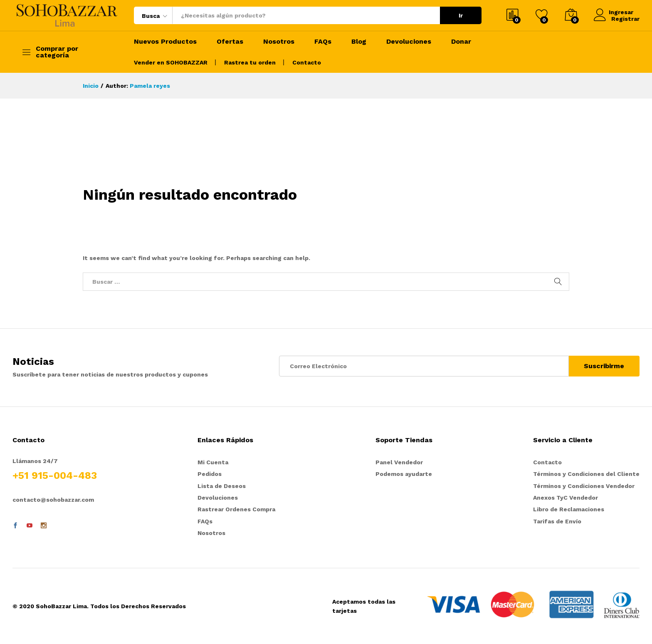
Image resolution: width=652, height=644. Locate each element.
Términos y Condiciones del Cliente (586, 474)
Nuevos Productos (165, 42)
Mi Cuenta (213, 462)
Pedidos (210, 474)
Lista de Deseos (222, 486)
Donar (461, 42)
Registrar (625, 19)
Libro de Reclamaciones (569, 509)
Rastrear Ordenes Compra (236, 509)
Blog (359, 42)
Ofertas (230, 42)
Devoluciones (409, 42)
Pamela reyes (150, 86)
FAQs (323, 42)
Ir (461, 15)
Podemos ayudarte (404, 474)
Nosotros (279, 42)
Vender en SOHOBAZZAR (171, 62)
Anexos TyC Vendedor (566, 498)
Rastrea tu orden (250, 62)
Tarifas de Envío (557, 521)
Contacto (307, 62)
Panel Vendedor (399, 462)
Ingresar (615, 12)
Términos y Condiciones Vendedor (584, 486)
